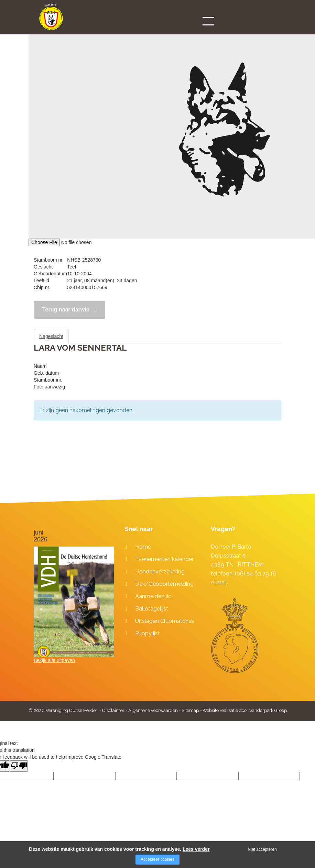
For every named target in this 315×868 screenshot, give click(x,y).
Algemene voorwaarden (153, 710)
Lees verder (196, 849)
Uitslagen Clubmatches (165, 621)
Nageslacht (51, 336)
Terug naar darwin (66, 310)
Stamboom (87, 336)
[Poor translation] (19, 766)
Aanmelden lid (153, 596)
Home (143, 547)
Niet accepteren (262, 849)
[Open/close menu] (208, 21)
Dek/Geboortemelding (164, 584)
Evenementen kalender (164, 559)
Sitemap (190, 710)
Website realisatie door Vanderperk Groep (245, 710)
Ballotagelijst (152, 609)
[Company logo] (51, 20)
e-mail (219, 583)
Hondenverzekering (160, 572)
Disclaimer (113, 710)
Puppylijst (148, 633)
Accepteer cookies (157, 859)
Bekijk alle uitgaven (54, 660)
